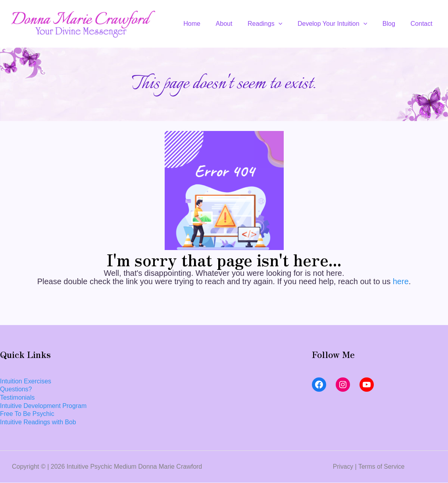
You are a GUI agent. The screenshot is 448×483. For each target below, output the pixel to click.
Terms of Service (382, 467)
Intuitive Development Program (44, 406)
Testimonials (17, 397)
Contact (423, 24)
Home (207, 24)
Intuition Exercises (26, 381)
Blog (393, 24)
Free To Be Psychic (27, 414)
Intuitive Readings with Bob (38, 422)
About (236, 24)
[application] (288, 24)
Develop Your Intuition (339, 24)
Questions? (16, 389)
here (401, 281)
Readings (274, 24)
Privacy (342, 467)
